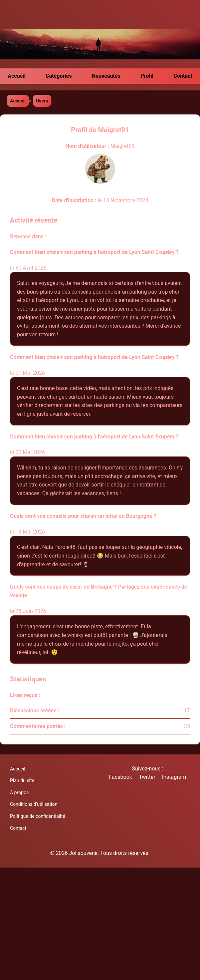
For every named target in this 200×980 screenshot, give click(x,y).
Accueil (17, 76)
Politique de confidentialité (38, 816)
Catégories (59, 76)
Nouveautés (106, 76)
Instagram (174, 777)
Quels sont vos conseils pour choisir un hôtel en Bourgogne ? (83, 516)
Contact (183, 76)
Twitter (147, 777)
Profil (147, 76)
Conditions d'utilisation (34, 804)
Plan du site (22, 780)
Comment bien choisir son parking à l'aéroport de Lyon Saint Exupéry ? (94, 252)
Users (42, 101)
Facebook (120, 777)
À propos (19, 792)
